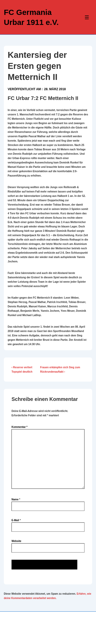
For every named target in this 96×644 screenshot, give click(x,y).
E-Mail (15, 520)
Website (16, 541)
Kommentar (19, 427)
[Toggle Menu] (87, 17)
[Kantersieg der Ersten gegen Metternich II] (55, 89)
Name (15, 499)
